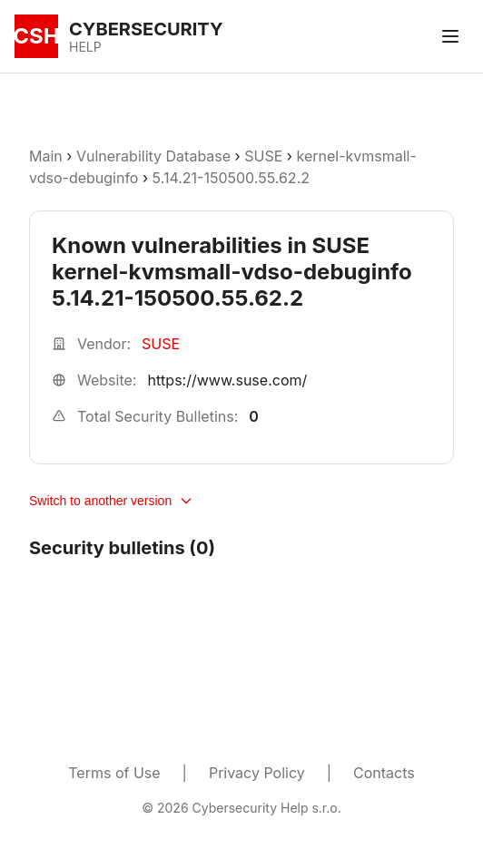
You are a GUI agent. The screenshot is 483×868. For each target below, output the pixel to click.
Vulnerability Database (153, 156)
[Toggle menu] (450, 36)
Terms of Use (114, 773)
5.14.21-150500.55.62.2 (231, 178)
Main (46, 156)
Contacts (384, 773)
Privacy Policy (257, 773)
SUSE (263, 156)
